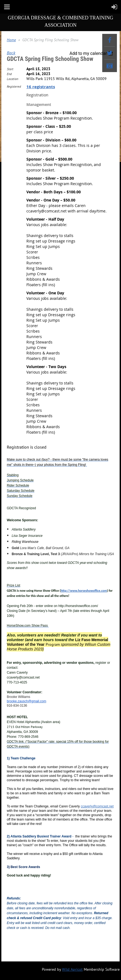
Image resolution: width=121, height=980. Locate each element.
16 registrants (41, 87)
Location (13, 79)
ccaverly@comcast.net (97, 806)
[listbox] (92, 53)
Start (10, 69)
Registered (14, 86)
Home (11, 40)
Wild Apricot (72, 969)
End (9, 74)
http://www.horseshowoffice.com (84, 591)
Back (11, 53)
